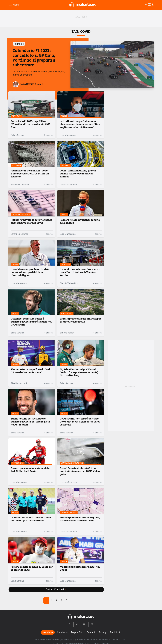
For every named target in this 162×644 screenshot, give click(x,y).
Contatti (91, 632)
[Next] (66, 601)
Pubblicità (115, 632)
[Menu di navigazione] (14, 5)
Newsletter (48, 632)
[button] (69, 625)
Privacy (102, 632)
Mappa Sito (77, 632)
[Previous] (46, 601)
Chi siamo (62, 632)
